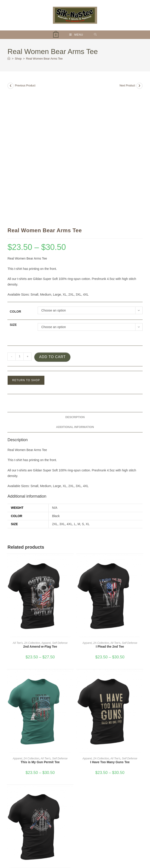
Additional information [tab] (75, 299)
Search (131, 802)
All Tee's (18, 514)
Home (50, 846)
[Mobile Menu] (76, 35)
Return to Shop (26, 252)
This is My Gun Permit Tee (40, 634)
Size (13, 196)
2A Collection (32, 514)
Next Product (127, 86)
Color (15, 183)
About (101, 846)
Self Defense (60, 514)
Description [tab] (75, 289)
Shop (60, 846)
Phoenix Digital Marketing (117, 852)
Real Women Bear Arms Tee (44, 59)
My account (73, 846)
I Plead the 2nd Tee (110, 518)
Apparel (46, 514)
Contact (89, 846)
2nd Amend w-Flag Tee (40, 518)
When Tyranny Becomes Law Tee (40, 749)
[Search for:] (95, 35)
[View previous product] (11, 86)
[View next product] (139, 86)
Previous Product (25, 86)
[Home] (9, 59)
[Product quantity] (20, 228)
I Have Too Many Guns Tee (110, 634)
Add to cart (52, 228)
